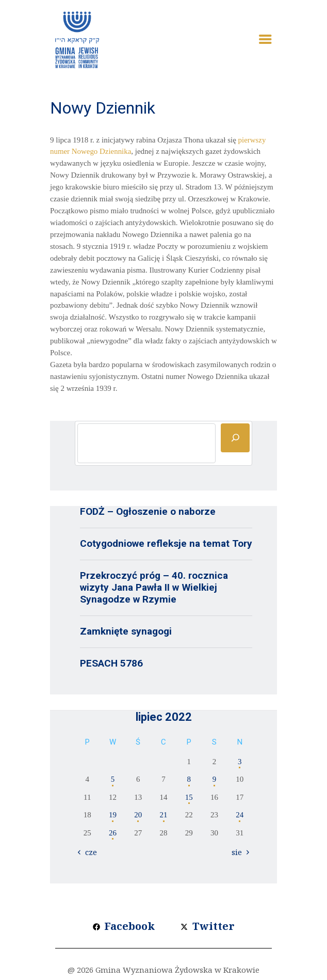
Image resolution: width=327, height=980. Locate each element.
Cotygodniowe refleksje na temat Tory (166, 543)
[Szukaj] (235, 438)
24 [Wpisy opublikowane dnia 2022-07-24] (240, 815)
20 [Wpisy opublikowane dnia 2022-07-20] (138, 815)
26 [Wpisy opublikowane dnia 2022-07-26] (113, 833)
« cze (88, 852)
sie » (240, 852)
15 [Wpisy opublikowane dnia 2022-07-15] (189, 797)
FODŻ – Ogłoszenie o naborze (148, 511)
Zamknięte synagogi (126, 631)
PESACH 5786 (111, 663)
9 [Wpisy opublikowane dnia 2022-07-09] (215, 779)
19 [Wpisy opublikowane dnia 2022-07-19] (113, 815)
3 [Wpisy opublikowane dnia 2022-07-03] (240, 762)
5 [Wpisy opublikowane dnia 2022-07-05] (113, 779)
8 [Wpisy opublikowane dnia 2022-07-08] (189, 779)
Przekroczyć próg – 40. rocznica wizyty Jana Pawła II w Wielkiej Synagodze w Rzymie (154, 587)
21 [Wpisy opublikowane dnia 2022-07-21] (164, 815)
